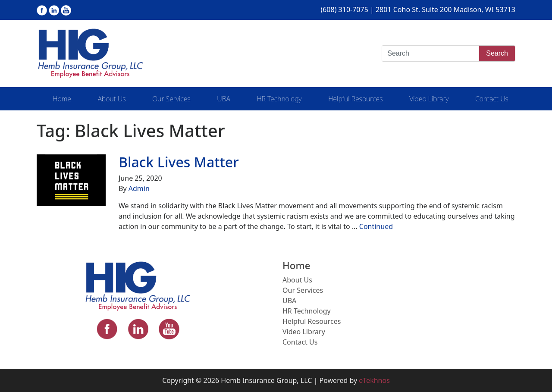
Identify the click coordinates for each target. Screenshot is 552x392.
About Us (112, 99)
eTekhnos (374, 380)
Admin (139, 188)
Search (497, 53)
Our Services (171, 99)
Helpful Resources (355, 99)
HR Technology (279, 99)
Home (62, 99)
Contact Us (492, 99)
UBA (223, 99)
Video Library (429, 99)
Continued (376, 226)
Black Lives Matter (179, 162)
